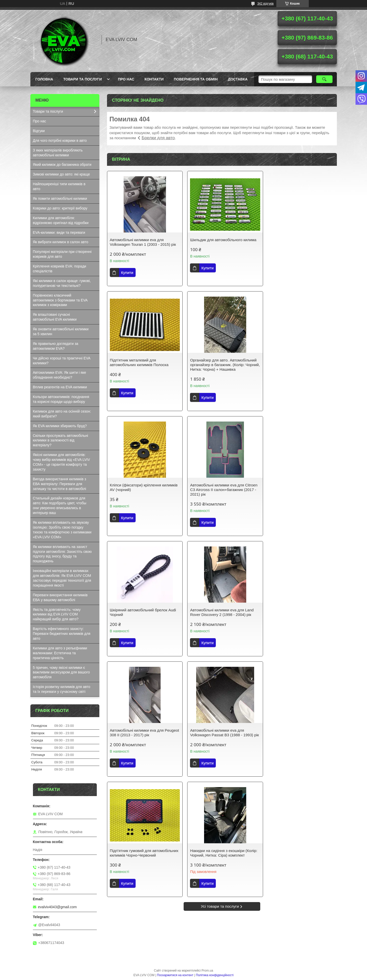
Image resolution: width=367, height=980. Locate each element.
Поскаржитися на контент (175, 975)
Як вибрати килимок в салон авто (61, 242)
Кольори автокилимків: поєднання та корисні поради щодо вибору (61, 399)
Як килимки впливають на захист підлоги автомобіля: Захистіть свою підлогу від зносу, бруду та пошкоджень (62, 554)
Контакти (154, 79)
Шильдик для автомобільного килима (221, 240)
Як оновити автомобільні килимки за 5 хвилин (61, 331)
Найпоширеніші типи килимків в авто (59, 186)
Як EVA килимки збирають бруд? (60, 426)
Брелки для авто (158, 138)
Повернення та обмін (196, 79)
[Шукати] (324, 79)
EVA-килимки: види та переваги (59, 232)
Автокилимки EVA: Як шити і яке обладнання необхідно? (60, 375)
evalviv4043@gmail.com (57, 907)
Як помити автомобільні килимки (60, 199)
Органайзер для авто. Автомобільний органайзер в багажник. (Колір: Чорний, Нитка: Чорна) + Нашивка (143, 365)
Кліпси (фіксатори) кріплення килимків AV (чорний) (222, 362)
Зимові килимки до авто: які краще (62, 174)
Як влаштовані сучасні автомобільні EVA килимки (55, 317)
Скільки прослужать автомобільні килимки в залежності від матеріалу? (61, 440)
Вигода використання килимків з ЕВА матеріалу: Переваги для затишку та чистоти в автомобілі (60, 484)
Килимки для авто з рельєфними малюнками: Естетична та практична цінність (60, 653)
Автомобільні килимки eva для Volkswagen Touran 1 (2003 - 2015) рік (143, 242)
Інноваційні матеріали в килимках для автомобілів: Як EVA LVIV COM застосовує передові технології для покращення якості (62, 578)
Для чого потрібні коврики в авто (60, 141)
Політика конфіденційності (215, 975)
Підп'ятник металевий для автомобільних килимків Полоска (295, 242)
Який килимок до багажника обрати (62, 165)
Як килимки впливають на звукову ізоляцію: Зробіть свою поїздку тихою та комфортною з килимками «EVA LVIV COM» (62, 530)
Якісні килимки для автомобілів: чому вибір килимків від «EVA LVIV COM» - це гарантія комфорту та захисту (62, 462)
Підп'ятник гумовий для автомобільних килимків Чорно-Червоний (216, 610)
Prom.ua (207, 971)
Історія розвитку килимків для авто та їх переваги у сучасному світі (62, 689)
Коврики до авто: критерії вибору (60, 208)
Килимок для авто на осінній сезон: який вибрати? (62, 414)
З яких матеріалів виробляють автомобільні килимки (58, 153)
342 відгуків (265, 4)
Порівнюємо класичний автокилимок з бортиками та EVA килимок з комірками (60, 300)
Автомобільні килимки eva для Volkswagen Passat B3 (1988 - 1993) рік (141, 610)
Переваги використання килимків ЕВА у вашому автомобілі (60, 597)
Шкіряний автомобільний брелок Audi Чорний (143, 487)
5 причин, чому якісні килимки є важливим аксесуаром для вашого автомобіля (61, 672)
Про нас (126, 79)
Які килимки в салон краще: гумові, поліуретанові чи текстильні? (62, 283)
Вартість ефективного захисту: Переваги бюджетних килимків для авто (62, 634)
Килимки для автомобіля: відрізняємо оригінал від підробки (61, 220)
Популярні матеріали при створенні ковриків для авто (62, 254)
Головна (44, 79)
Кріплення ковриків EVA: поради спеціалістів (60, 269)
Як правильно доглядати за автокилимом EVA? (56, 346)
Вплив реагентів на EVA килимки (60, 387)
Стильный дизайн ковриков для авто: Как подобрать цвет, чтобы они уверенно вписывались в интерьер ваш (60, 505)
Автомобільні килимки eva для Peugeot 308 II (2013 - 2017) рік (293, 487)
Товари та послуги (83, 79)
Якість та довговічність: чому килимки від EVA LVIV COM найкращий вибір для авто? (57, 614)
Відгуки (39, 131)
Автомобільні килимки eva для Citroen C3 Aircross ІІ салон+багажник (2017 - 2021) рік (300, 365)
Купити (127, 272)
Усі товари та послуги (220, 666)
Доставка (238, 79)
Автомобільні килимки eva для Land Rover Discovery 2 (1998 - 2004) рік (220, 487)
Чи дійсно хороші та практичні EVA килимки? (62, 361)
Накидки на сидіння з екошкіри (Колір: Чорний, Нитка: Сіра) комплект (300, 608)
